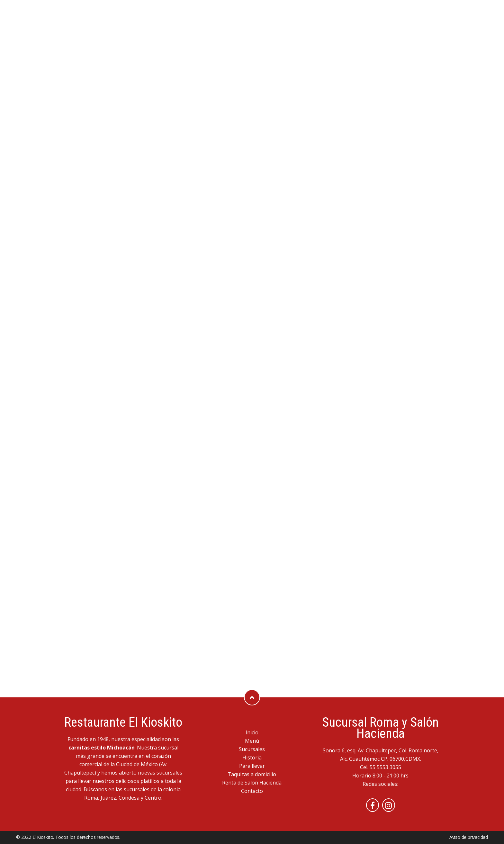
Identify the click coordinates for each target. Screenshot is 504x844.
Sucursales (252, 749)
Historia (252, 758)
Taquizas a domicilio (252, 774)
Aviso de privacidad (469, 837)
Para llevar (252, 766)
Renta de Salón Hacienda (252, 783)
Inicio (252, 732)
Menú (252, 741)
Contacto (252, 791)
